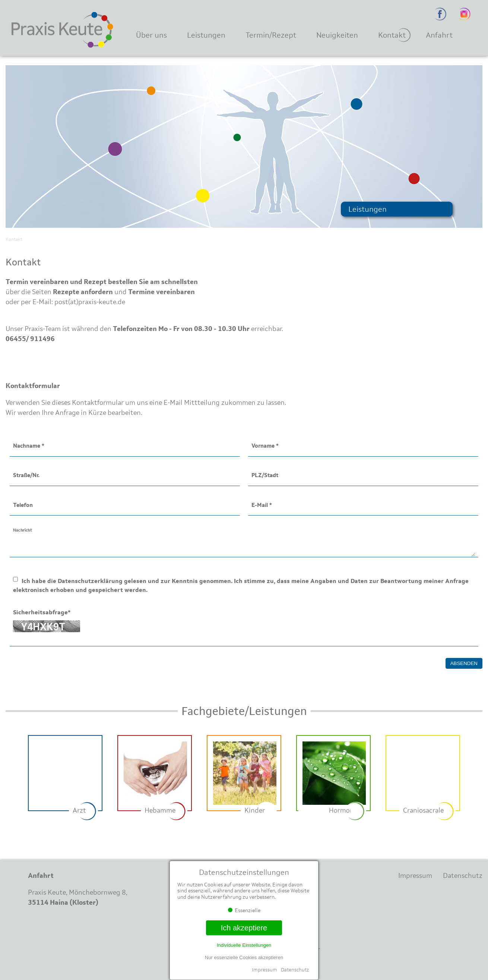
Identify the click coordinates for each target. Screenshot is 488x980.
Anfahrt (439, 35)
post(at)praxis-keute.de (90, 302)
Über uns (151, 35)
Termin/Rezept (271, 35)
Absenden (464, 663)
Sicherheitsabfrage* (42, 612)
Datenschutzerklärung (90, 581)
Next (475, 779)
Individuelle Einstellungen (244, 945)
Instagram (465, 14)
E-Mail (262, 505)
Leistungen (206, 35)
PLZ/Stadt (265, 475)
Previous (13, 779)
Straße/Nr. (26, 475)
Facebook (441, 14)
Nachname (29, 446)
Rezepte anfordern (83, 292)
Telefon (23, 505)
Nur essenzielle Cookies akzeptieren (244, 957)
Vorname (265, 446)
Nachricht (22, 530)
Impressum (264, 970)
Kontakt (392, 35)
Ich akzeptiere (244, 928)
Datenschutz (295, 970)
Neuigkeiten (337, 35)
